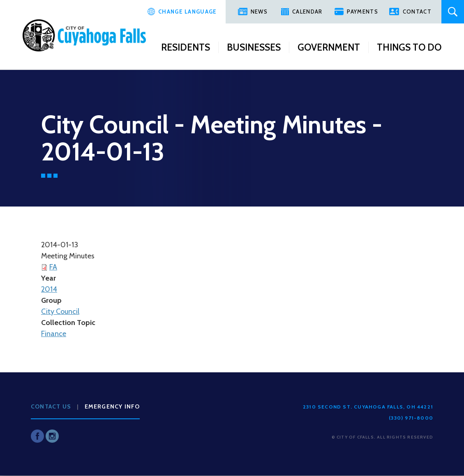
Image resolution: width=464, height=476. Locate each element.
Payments (362, 12)
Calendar (307, 12)
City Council (60, 311)
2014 (49, 289)
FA (53, 267)
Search (453, 12)
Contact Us (51, 406)
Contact (417, 12)
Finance (54, 334)
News (259, 12)
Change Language (188, 12)
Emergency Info (112, 406)
